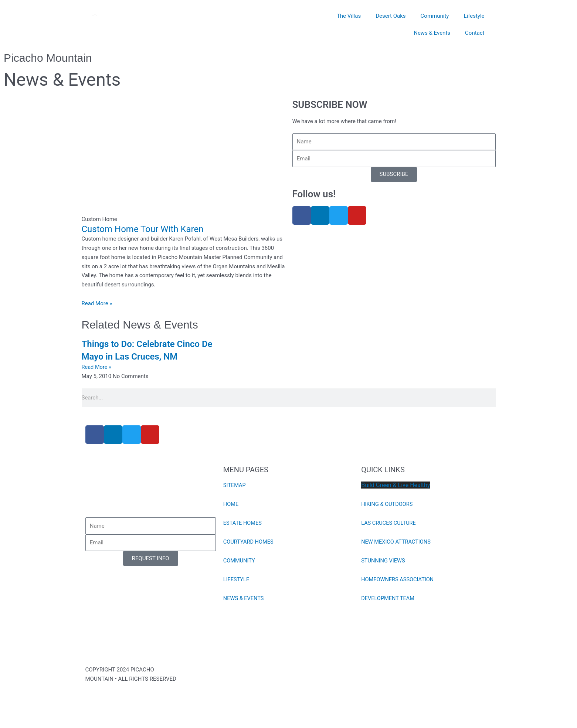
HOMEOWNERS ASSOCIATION (398, 579)
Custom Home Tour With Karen (143, 229)
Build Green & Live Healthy (396, 485)
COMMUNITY (240, 561)
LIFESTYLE (237, 579)
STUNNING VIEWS (384, 561)
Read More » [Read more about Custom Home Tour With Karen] (97, 303)
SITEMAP (235, 485)
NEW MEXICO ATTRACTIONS (397, 542)
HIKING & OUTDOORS (388, 504)
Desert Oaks (391, 16)
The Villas (349, 16)
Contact (475, 33)
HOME (231, 504)
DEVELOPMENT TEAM (388, 598)
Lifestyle (474, 16)
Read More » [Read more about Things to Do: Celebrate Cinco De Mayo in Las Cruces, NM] (97, 367)
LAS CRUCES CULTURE (389, 523)
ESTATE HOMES (243, 523)
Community (435, 16)
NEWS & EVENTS (244, 598)
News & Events (432, 33)
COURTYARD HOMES (249, 542)
